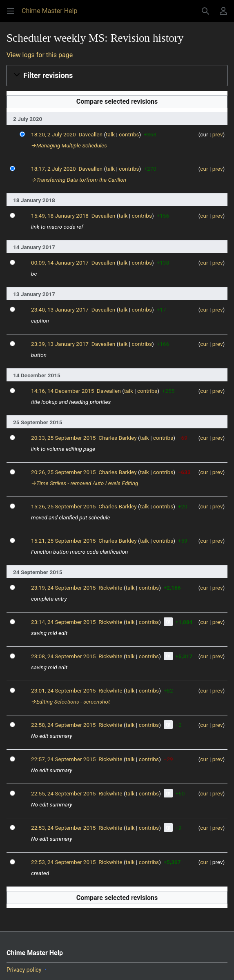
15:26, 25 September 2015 (63, 506)
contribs (129, 134)
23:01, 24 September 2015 (63, 690)
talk (110, 134)
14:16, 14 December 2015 (62, 391)
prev (218, 134)
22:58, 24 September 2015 (63, 725)
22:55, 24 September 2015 (63, 793)
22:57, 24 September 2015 (63, 759)
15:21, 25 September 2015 (63, 541)
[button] (11, 11)
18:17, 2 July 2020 (53, 169)
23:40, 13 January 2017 (60, 310)
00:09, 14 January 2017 (60, 263)
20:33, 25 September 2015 (63, 438)
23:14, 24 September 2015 (63, 622)
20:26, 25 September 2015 (63, 472)
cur (204, 169)
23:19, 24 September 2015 (63, 588)
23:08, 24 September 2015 (63, 656)
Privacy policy (24, 970)
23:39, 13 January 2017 (60, 344)
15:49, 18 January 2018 (60, 216)
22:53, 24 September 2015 (63, 828)
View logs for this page (40, 55)
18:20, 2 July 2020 (53, 134)
